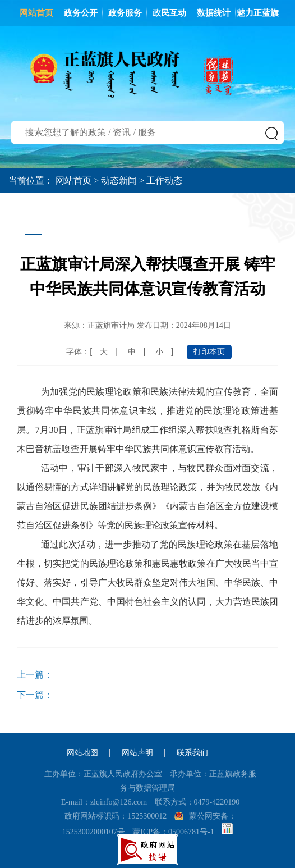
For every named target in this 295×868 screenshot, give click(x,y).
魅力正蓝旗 (258, 13)
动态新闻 (119, 181)
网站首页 (36, 13)
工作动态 (164, 181)
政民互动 (169, 13)
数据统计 (214, 13)
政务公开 (81, 13)
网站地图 (82, 753)
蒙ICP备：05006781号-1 (173, 832)
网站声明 (137, 753)
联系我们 (192, 753)
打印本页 (209, 352)
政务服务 (125, 13)
